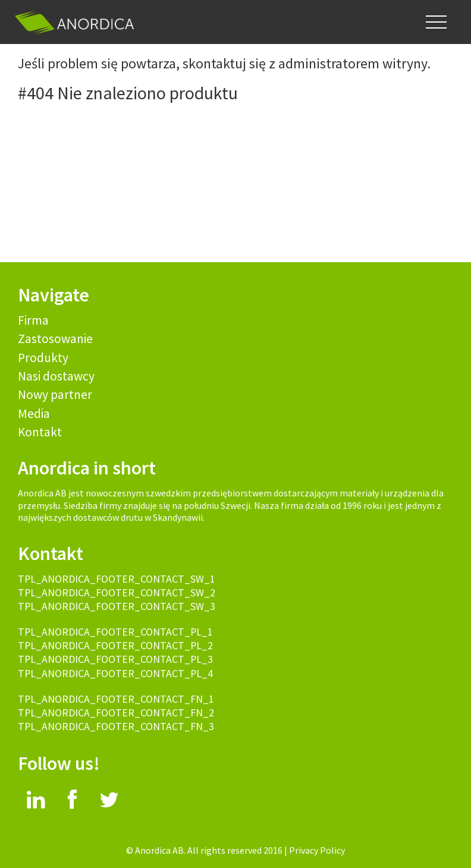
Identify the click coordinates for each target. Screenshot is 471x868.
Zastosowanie (55, 339)
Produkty (43, 358)
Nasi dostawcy (56, 376)
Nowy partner (55, 394)
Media (34, 413)
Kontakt (40, 432)
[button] (436, 22)
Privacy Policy (317, 850)
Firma (33, 320)
